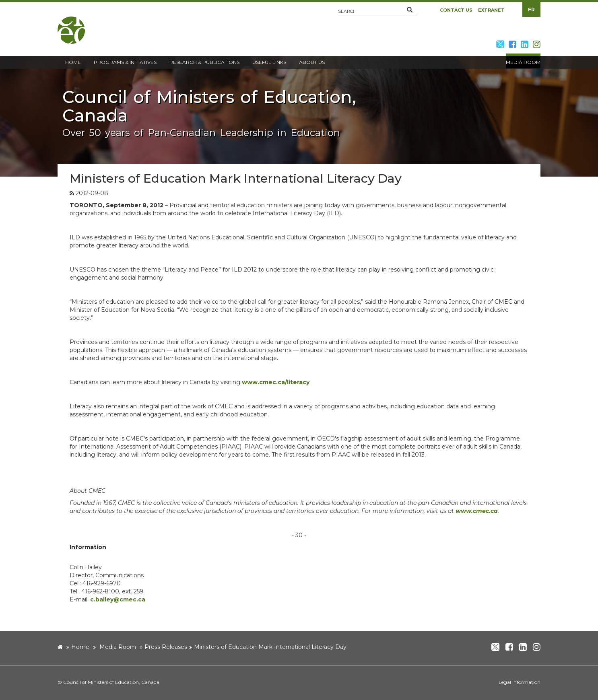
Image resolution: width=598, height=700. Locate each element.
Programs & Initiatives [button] (125, 62)
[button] (410, 10)
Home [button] (73, 62)
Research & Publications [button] (204, 62)
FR (531, 9)
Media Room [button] (523, 62)
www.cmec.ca (477, 511)
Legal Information (520, 682)
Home (80, 647)
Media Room (118, 647)
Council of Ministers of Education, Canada (111, 682)
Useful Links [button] (269, 62)
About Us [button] (312, 62)
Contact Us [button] (456, 10)
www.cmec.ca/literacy (276, 382)
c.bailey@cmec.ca (118, 599)
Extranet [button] (491, 10)
